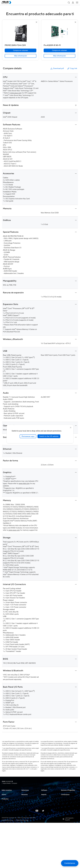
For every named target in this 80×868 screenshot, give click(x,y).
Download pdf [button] (57, 69)
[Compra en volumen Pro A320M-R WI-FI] (59, 50)
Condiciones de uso (7, 865)
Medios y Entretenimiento (29, 818)
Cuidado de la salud (27, 806)
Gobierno (24, 824)
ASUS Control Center (47, 795)
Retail (23, 803)
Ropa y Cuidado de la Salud (10, 841)
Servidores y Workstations (9, 820)
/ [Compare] (26, 782)
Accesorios (5, 844)
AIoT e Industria (6, 830)
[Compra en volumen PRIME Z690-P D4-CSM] (21, 50)
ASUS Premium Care (67, 792)
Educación (25, 800)
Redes (4, 833)
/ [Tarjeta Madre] (18, 782)
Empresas (24, 797)
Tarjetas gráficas (7, 827)
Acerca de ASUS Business (9, 792)
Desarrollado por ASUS (68, 800)
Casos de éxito (26, 835)
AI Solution (25, 827)
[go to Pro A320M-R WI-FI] (59, 33)
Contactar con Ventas (67, 811)
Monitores (5, 814)
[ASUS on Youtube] (37, 856)
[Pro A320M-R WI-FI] (59, 45)
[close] (71, 427)
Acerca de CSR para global (9, 795)
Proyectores (5, 817)
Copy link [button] (72, 69)
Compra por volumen (67, 808)
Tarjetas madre (6, 824)
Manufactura (25, 810)
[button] (69, 2)
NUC (3, 811)
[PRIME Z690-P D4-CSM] (21, 45)
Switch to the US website (49, 436)
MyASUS (44, 792)
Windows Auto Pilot (47, 801)
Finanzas (24, 821)
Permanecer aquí (28, 436)
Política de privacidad (22, 865)
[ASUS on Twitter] (43, 856)
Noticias (24, 838)
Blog (23, 841)
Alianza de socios (7, 803)
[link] (21, 56)
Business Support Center (49, 809)
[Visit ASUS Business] (8, 782)
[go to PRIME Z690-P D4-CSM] (21, 33)
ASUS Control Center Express (50, 798)
